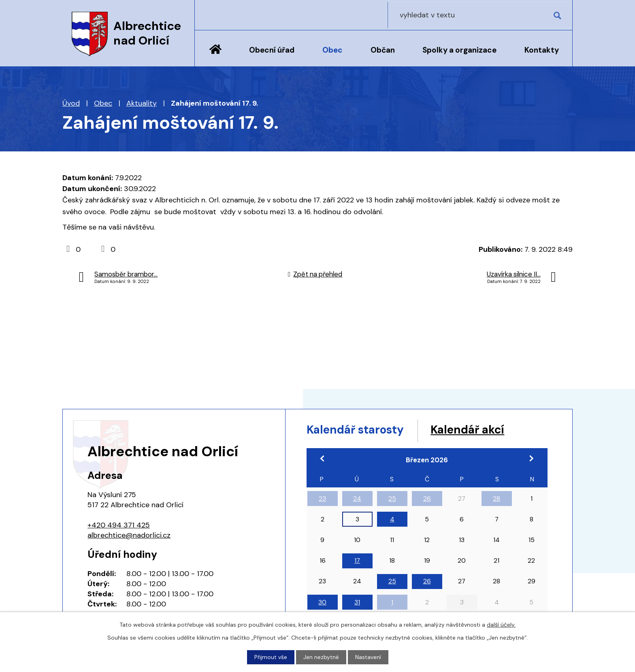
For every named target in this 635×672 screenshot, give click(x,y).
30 (322, 603)
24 (357, 500)
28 (496, 500)
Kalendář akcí (481, 430)
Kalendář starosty (360, 430)
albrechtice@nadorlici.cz (129, 535)
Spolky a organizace (459, 50)
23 (322, 500)
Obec (332, 50)
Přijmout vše (271, 657)
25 (392, 500)
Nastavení (368, 657)
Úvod (215, 55)
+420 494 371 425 (119, 525)
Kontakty (542, 50)
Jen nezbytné (321, 657)
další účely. (501, 625)
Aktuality (142, 103)
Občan (383, 50)
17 (357, 562)
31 (357, 603)
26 (427, 500)
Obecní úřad (272, 50)
